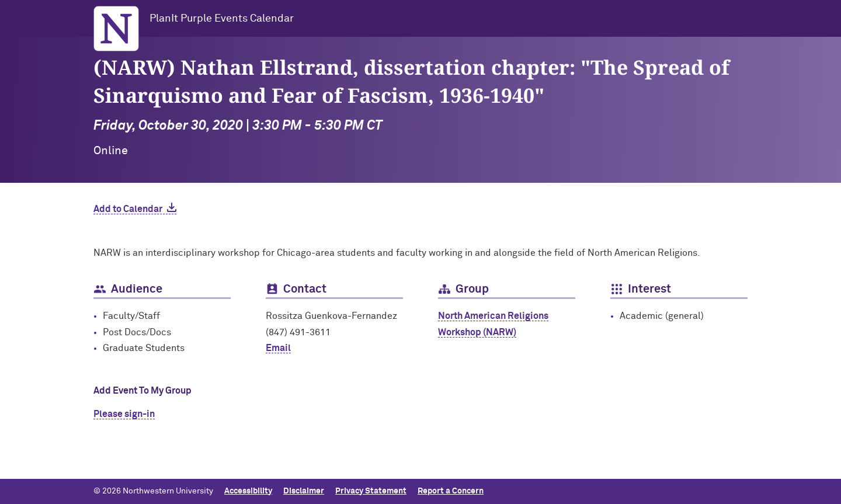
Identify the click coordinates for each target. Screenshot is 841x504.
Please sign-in (124, 414)
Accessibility (248, 491)
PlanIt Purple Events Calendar (222, 19)
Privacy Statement (371, 491)
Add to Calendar (128, 209)
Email (278, 348)
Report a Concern (451, 491)
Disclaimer (304, 491)
